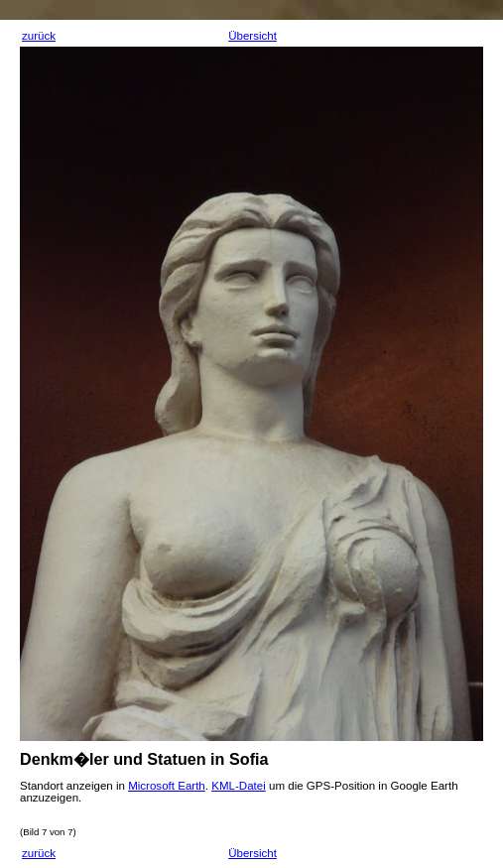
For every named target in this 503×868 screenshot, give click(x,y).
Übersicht (252, 36)
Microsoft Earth (167, 786)
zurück (39, 36)
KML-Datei (239, 786)
